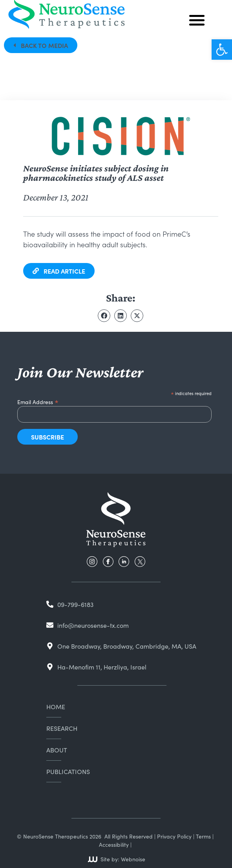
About (57, 750)
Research (62, 728)
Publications (68, 771)
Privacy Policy (174, 836)
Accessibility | (115, 844)
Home (56, 706)
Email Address (38, 401)
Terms (203, 836)
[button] (222, 50)
